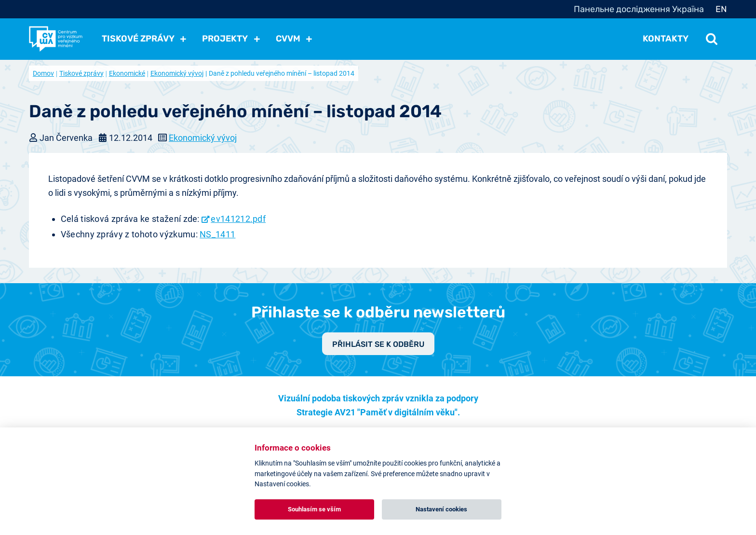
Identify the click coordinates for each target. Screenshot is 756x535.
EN (721, 9)
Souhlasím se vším (314, 509)
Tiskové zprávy (81, 73)
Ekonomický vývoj (177, 73)
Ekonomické (127, 73)
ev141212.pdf (238, 219)
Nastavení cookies (441, 509)
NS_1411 (217, 234)
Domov (43, 73)
